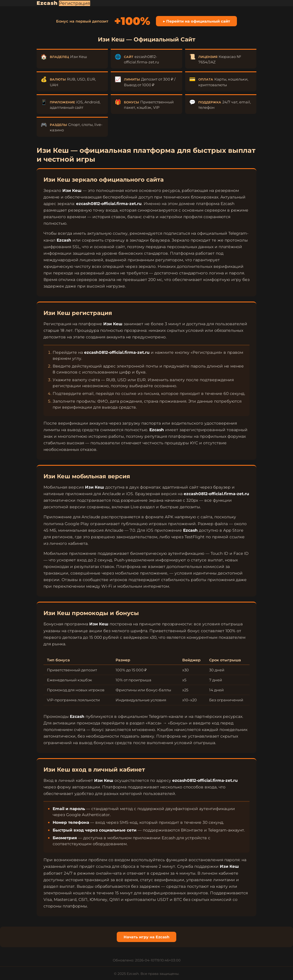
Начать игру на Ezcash (146, 937)
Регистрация (75, 3)
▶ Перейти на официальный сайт (196, 21)
